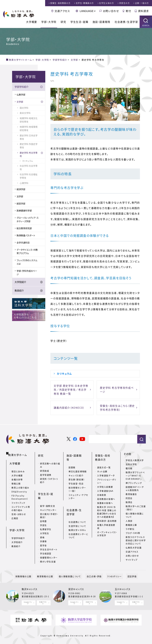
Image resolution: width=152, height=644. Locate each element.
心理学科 (24, 183)
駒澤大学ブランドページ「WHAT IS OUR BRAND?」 (135, 476)
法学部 (20, 196)
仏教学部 (21, 95)
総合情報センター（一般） (77, 482)
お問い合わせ (111, 11)
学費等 (43, 531)
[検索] (112, 439)
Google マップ (28, 601)
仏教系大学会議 (134, 548)
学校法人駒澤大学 (135, 460)
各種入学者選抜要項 (106, 523)
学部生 (43, 515)
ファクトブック (18, 500)
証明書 (43, 511)
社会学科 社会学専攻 (29, 167)
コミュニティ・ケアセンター (78, 489)
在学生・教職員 (85, 3)
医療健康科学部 (24, 210)
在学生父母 (106, 3)
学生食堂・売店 (76, 476)
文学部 (20, 102)
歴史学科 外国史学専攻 (29, 146)
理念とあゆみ (18, 469)
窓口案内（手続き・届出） (49, 505)
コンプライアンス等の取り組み (21, 506)
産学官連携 (46, 472)
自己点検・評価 (93, 574)
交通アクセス (62, 11)
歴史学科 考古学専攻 (29, 154)
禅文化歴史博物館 (78, 464)
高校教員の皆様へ (106, 496)
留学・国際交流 (47, 495)
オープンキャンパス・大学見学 (107, 531)
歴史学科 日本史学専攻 (29, 137)
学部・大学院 (49, 22)
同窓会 (129, 498)
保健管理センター (49, 547)
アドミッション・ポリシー (107, 478)
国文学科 (24, 108)
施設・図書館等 (102, 22)
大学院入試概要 (105, 484)
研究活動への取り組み (50, 462)
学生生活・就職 (79, 22)
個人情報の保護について (135, 515)
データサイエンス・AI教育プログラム (27, 251)
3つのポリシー (111, 574)
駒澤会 (129, 502)
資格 (42, 527)
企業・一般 (142, 3)
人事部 (129, 521)
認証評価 (125, 574)
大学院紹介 (20, 282)
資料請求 (143, 11)
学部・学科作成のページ (27, 272)
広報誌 (15, 516)
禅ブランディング (134, 483)
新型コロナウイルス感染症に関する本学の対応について (136, 540)
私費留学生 (46, 519)
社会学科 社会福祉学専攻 (29, 176)
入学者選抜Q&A (105, 488)
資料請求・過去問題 (107, 518)
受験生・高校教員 (60, 3)
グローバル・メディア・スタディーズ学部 (28, 219)
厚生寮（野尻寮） (77, 472)
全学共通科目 (23, 242)
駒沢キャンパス (30, 587)
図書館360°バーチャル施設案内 (135, 489)
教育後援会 (131, 494)
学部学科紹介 (22, 87)
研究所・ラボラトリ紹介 (49, 477)
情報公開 (16, 481)
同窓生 (125, 3)
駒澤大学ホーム (19, 453)
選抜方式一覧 (104, 464)
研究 (63, 22)
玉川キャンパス (123, 587)
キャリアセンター (48, 499)
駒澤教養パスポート (26, 235)
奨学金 (43, 535)
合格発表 (102, 492)
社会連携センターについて (78, 525)
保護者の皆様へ (105, 500)
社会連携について (77, 511)
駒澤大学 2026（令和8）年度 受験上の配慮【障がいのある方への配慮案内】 (107, 509)
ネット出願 (102, 468)
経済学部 (21, 189)
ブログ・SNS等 (133, 533)
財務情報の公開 (30, 574)
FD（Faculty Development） (20, 495)
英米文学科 (25, 113)
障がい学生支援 (48, 551)
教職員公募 (131, 525)
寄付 (128, 11)
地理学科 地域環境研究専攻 (29, 128)
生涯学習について (77, 516)
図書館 (72, 460)
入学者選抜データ (106, 472)
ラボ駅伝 (130, 529)
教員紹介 (19, 291)
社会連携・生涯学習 (126, 22)
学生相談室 (46, 543)
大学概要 (31, 22)
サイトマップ (132, 560)
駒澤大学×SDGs (77, 520)
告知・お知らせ (19, 512)
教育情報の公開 (49, 574)
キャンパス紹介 (76, 468)
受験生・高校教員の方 (105, 456)
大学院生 (45, 523)
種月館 (129, 468)
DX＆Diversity (19, 489)
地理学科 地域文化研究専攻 (29, 120)
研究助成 (45, 467)
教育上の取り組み (20, 485)
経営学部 (21, 203)
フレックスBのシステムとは (27, 262)
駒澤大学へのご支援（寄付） (136, 508)
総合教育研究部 (24, 228)
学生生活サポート (49, 539)
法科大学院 (131, 464)
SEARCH (146, 26)
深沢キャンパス (76, 587)
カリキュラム (64, 374)
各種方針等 (17, 477)
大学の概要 (17, 473)
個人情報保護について (71, 574)
